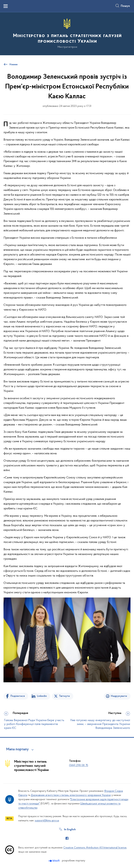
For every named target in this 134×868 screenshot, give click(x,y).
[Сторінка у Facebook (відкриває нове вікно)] (67, 838)
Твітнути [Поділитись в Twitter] (64, 696)
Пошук (125, 6)
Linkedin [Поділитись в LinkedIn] (42, 696)
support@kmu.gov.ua (47, 821)
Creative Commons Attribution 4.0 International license (95, 848)
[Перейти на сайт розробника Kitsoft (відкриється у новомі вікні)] (55, 861)
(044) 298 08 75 (79, 765)
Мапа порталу (18, 749)
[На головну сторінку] (67, 33)
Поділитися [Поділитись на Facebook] (18, 696)
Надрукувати (119, 696)
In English (70, 830)
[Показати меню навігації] (6, 6)
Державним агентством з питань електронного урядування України (71, 795)
